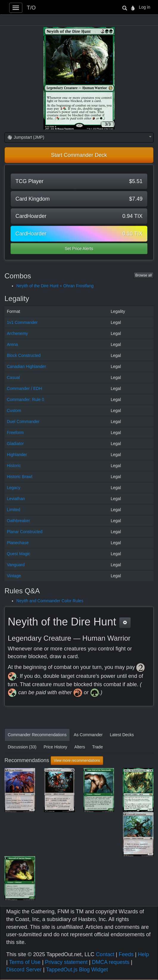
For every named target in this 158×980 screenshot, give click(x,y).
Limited (14, 510)
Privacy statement (66, 962)
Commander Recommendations (37, 735)
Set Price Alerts (79, 249)
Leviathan (16, 499)
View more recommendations (77, 761)
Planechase (18, 543)
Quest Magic (19, 554)
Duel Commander (23, 422)
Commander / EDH (24, 388)
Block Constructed (24, 355)
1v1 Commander (22, 322)
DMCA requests (111, 962)
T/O (31, 8)
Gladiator (15, 444)
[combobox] (79, 138)
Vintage (14, 576)
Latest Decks (122, 735)
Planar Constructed (25, 532)
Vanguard (16, 565)
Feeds (126, 954)
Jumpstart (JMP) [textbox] (26, 137)
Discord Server (24, 970)
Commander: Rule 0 (25, 400)
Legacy (14, 488)
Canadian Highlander (26, 366)
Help (144, 954)
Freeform (15, 433)
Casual (13, 377)
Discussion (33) (22, 747)
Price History (55, 747)
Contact (105, 954)
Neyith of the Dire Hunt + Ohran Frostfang (55, 286)
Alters (80, 747)
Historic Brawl (20, 477)
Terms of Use (25, 962)
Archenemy (17, 333)
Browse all (144, 275)
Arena (12, 344)
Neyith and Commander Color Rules (50, 601)
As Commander (88, 735)
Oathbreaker (18, 521)
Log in (145, 7)
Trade (98, 747)
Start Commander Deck (79, 155)
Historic (14, 466)
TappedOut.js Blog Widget (77, 970)
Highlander (17, 455)
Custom (14, 411)
